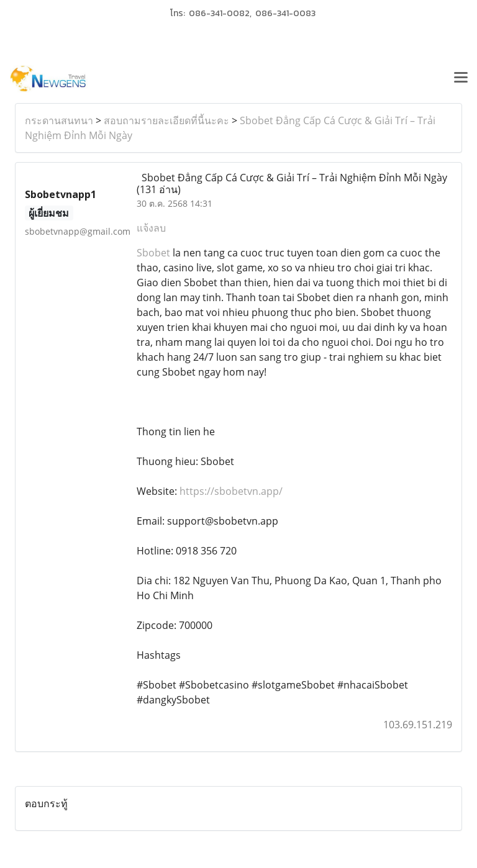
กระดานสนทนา (59, 120)
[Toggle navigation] (461, 79)
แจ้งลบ (151, 228)
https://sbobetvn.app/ (231, 491)
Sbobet (153, 253)
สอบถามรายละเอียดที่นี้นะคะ (166, 120)
